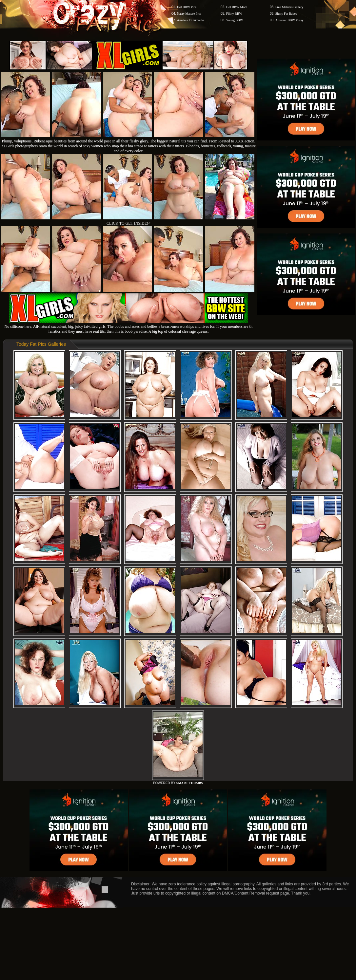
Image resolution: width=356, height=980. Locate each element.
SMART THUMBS (190, 783)
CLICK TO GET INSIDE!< (129, 223)
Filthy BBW (234, 14)
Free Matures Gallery (289, 7)
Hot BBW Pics (187, 7)
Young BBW (235, 20)
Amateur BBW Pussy (289, 20)
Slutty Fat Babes (286, 14)
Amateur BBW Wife (190, 20)
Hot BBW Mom (237, 7)
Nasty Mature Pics (189, 14)
